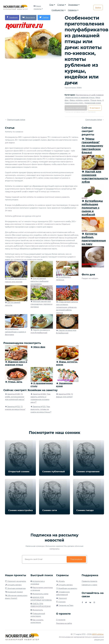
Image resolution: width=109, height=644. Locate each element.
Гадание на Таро (65, 605)
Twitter (44, 17)
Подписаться (76, 559)
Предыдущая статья (16, 120)
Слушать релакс (13, 585)
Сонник (61, 602)
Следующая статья (94, 120)
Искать (60, 581)
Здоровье (73, 5)
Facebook (12, 17)
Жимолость (38, 610)
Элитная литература (15, 588)
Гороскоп (61, 598)
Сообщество (58, 10)
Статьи (61, 5)
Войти (98, 8)
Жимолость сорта (40, 594)
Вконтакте (28, 17)
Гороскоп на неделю (15, 581)
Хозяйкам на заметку (67, 588)
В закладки (95, 108)
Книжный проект (14, 592)
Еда (51, 5)
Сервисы (72, 10)
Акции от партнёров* (76, 108)
